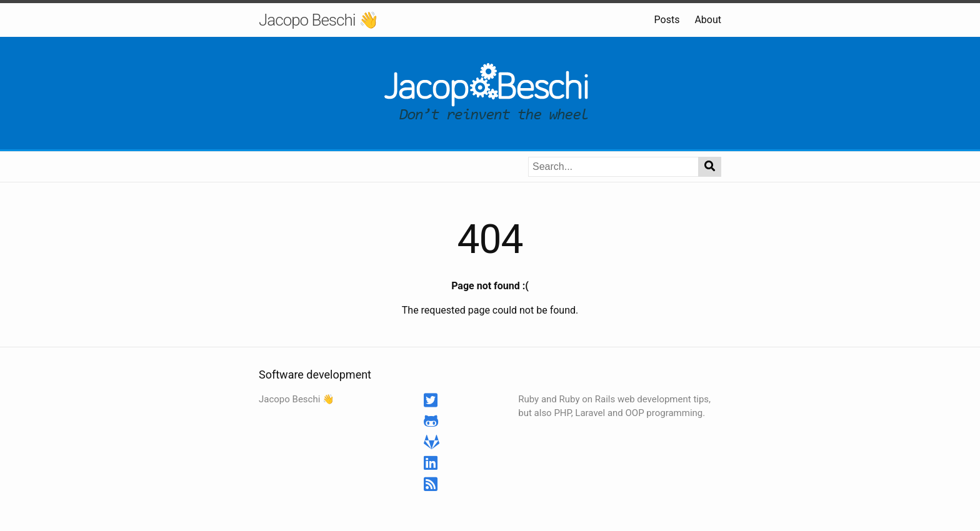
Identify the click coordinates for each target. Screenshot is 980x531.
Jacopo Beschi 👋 (318, 20)
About (708, 20)
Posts (667, 20)
